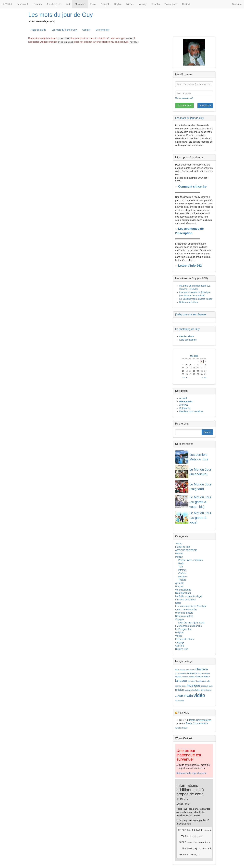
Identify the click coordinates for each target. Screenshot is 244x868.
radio (211, 686)
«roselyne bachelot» (192, 690)
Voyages (180, 619)
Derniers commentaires (191, 411)
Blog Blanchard (183, 593)
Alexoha (156, 4)
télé (202, 690)
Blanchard (80, 4)
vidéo (199, 695)
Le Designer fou (183, 629)
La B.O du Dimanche (186, 609)
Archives (184, 405)
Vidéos (179, 636)
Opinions (180, 646)
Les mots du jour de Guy (61, 15)
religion (180, 690)
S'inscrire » (205, 106)
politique (204, 686)
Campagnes (171, 4)
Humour (179, 586)
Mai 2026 (194, 356)
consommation (181, 673)
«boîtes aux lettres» (187, 670)
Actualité (180, 583)
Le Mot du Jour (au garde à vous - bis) (200, 502)
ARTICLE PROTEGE (186, 550)
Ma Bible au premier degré (189, 596)
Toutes (179, 544)
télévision (208, 690)
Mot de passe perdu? (184, 98)
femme (178, 677)
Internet (182, 570)
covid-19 (202, 673)
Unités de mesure (184, 613)
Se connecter (103, 30)
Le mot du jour (183, 547)
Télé (181, 567)
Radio (181, 563)
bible (177, 670)
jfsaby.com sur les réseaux (191, 314)
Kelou (93, 4)
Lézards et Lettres (184, 639)
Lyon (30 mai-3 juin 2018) (191, 623)
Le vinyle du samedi (185, 600)
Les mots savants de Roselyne (191, 606)
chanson (202, 669)
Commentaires (204, 720)
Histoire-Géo (182, 649)
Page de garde (38, 30)
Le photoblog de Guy (188, 329)
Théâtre (182, 580)
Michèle (130, 4)
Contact (186, 4)
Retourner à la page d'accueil (191, 773)
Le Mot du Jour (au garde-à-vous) (200, 518)
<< (184, 378)
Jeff (68, 4)
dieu (208, 673)
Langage (180, 642)
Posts (192, 720)
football (192, 677)
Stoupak (105, 4)
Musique (183, 577)
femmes (185, 677)
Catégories (185, 408)
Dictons (179, 553)
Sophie (118, 4)
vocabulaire (180, 701)
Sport (178, 603)
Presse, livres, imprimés (191, 560)
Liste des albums (188, 340)
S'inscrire (237, 4)
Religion (179, 633)
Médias (179, 557)
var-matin (186, 696)
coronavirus (193, 673)
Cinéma (182, 573)
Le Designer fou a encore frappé (196, 299)
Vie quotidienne (183, 590)
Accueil (7, 4)
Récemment (186, 401)
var (177, 696)
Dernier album (187, 336)
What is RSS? (181, 728)
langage (181, 681)
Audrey (143, 4)
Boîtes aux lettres (184, 616)
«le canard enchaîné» (197, 681)
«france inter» (202, 676)
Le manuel (22, 4)
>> (205, 378)
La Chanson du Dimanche (189, 626)
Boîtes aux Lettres (189, 302)
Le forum (37, 4)
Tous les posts (54, 4)
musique (193, 686)
